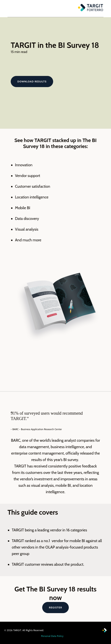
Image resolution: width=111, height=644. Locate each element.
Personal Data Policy (52, 636)
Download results (32, 81)
